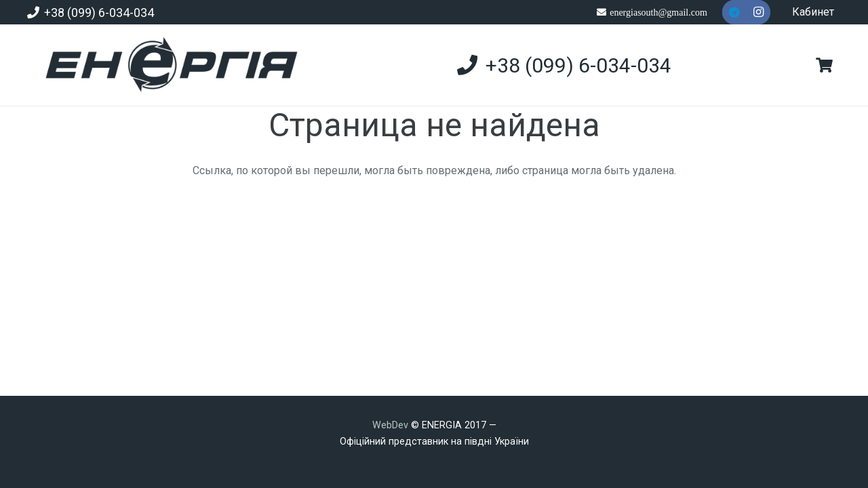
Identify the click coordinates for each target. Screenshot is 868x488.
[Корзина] (825, 65)
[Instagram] (758, 12)
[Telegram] (734, 12)
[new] (166, 65)
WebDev (392, 425)
